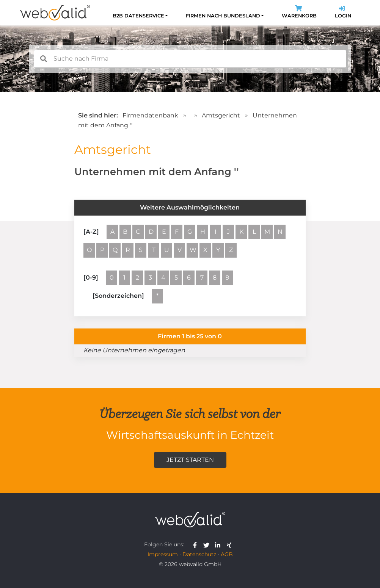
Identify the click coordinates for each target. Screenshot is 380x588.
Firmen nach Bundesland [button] (223, 16)
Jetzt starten (190, 460)
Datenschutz (199, 554)
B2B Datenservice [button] (138, 16)
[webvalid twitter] (208, 544)
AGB (227, 554)
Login (343, 13)
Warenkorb (299, 13)
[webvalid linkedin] (219, 544)
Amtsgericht (222, 115)
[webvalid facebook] (197, 544)
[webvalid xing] (230, 544)
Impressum (163, 554)
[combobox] (190, 59)
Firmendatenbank (150, 115)
